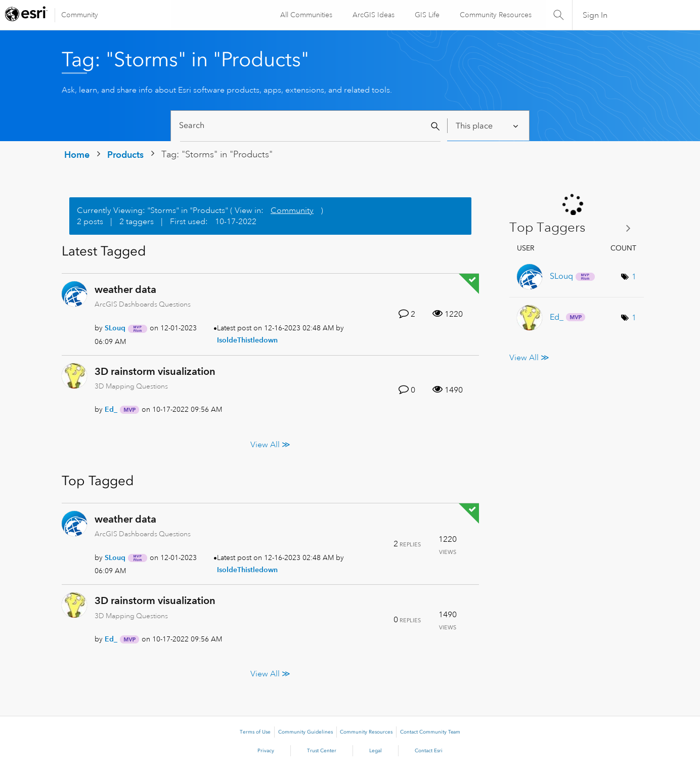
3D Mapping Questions (131, 386)
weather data (125, 289)
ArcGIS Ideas (373, 15)
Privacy (266, 751)
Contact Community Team (430, 732)
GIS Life (427, 15)
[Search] (310, 126)
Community (80, 15)
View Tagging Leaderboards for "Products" (574, 228)
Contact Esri (429, 751)
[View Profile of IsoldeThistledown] (247, 340)
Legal (376, 751)
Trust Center (322, 751)
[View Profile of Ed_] (111, 409)
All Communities (306, 15)
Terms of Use (255, 732)
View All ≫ (270, 444)
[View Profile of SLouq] (115, 328)
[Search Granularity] (488, 126)
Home (77, 155)
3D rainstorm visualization (155, 371)
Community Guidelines (305, 732)
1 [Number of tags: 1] (634, 277)
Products (125, 155)
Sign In (595, 15)
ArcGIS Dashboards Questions (143, 304)
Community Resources (495, 15)
